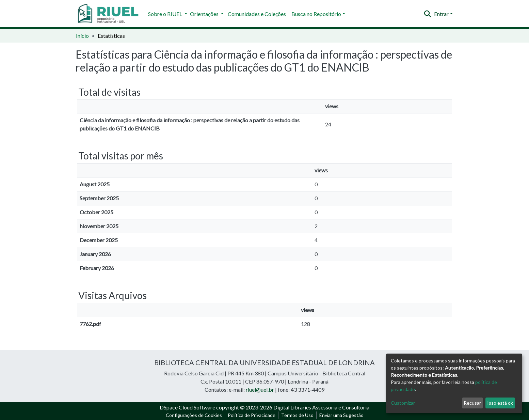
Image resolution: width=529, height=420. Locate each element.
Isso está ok (500, 403)
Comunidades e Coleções (257, 14)
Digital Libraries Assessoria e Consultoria (321, 407)
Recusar (472, 403)
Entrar (441, 14)
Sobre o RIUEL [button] (166, 14)
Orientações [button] (205, 14)
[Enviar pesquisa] (428, 14)
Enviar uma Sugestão (341, 415)
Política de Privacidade (252, 415)
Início (82, 36)
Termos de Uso (297, 415)
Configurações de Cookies (194, 415)
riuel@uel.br (260, 390)
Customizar (403, 403)
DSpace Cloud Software (187, 407)
